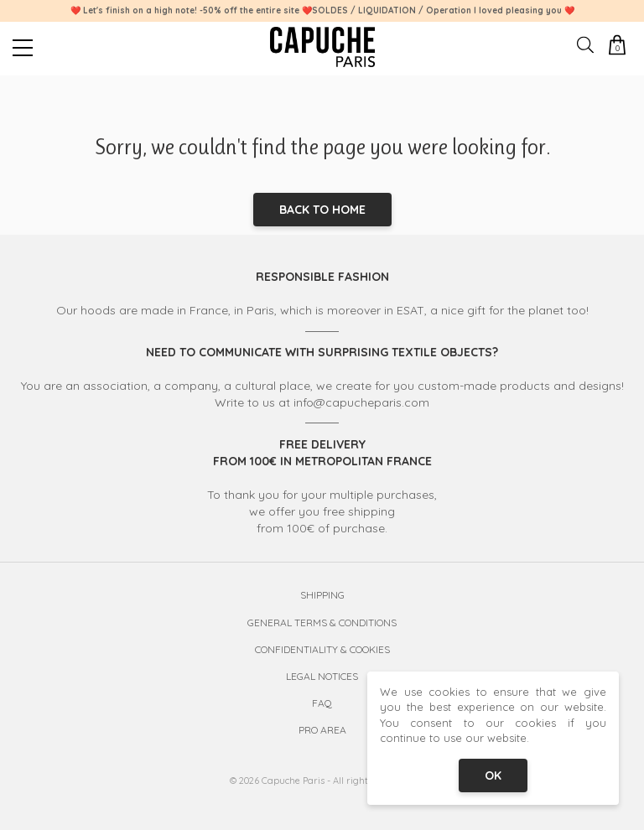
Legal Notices (322, 676)
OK (493, 776)
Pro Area (322, 730)
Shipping (322, 595)
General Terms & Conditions (322, 622)
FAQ (322, 703)
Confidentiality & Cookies (322, 649)
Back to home (322, 210)
